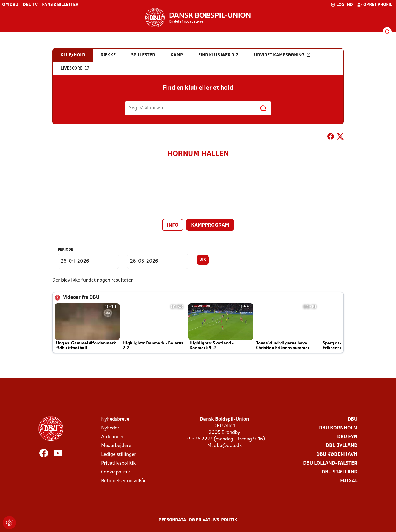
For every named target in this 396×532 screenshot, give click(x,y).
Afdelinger (113, 437)
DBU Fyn (347, 437)
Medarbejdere (116, 446)
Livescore (75, 68)
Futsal (349, 481)
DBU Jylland (342, 446)
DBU (353, 419)
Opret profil (375, 5)
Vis (203, 260)
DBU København (337, 455)
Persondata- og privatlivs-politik (198, 520)
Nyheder (110, 428)
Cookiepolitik (116, 472)
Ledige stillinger (119, 455)
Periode (65, 250)
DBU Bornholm (338, 428)
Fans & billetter (60, 5)
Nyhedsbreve (115, 419)
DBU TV (30, 5)
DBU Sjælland (340, 472)
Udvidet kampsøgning (282, 55)
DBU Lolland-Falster (330, 463)
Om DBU (10, 5)
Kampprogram (210, 225)
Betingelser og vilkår (123, 481)
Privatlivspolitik (118, 463)
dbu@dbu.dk (228, 446)
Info (173, 225)
